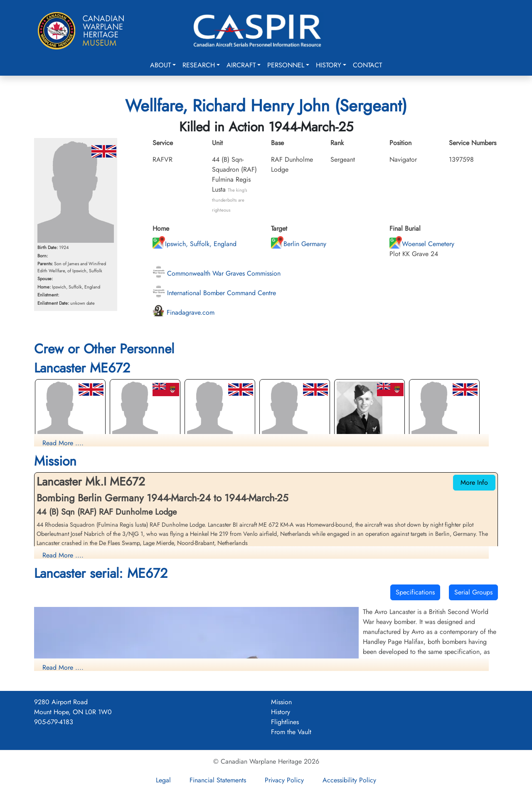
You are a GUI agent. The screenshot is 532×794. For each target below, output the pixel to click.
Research (199, 65)
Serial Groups (473, 592)
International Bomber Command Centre (214, 293)
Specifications (415, 592)
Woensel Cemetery (422, 244)
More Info (474, 482)
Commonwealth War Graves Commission (217, 273)
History (329, 65)
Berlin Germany (299, 244)
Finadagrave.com (183, 312)
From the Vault (291, 732)
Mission (281, 702)
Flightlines (285, 722)
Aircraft (241, 65)
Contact (367, 65)
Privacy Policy (284, 780)
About (160, 65)
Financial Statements (218, 780)
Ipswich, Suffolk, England (195, 244)
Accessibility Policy (349, 780)
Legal (163, 780)
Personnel (286, 65)
